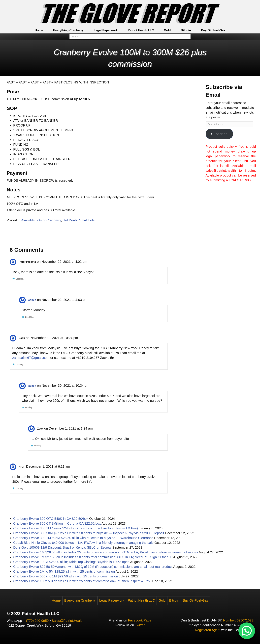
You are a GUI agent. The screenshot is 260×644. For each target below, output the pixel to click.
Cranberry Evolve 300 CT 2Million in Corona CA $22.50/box (57, 523)
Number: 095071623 (238, 620)
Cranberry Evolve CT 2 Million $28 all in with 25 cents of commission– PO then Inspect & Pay (82, 581)
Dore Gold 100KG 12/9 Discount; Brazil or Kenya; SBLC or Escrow (62, 547)
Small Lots (87, 220)
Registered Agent (208, 630)
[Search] (130, 37)
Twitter (140, 625)
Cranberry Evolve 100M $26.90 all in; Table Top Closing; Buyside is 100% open (71, 562)
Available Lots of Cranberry (41, 220)
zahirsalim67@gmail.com (31, 358)
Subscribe (219, 134)
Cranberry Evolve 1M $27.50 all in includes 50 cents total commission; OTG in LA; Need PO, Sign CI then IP (93, 557)
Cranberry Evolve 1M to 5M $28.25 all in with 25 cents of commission (64, 571)
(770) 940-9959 (37, 621)
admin (32, 300)
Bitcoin (186, 30)
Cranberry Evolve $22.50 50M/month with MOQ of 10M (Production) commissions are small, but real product (93, 567)
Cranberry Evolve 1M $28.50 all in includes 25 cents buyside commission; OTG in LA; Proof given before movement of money (106, 552)
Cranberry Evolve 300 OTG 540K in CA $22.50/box (51, 519)
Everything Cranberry (68, 30)
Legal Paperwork (106, 30)
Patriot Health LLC (141, 30)
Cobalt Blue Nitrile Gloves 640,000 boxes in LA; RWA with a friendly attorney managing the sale (83, 543)
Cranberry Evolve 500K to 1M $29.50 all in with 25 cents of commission (66, 576)
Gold (167, 30)
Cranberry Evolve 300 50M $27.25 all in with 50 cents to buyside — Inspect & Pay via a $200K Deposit (89, 533)
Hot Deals (70, 220)
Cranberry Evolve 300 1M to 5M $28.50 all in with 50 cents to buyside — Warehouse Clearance (83, 538)
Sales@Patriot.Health (68, 621)
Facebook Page (140, 620)
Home (39, 30)
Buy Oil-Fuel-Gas (213, 30)
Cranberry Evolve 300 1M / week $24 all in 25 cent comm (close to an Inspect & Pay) (76, 528)
